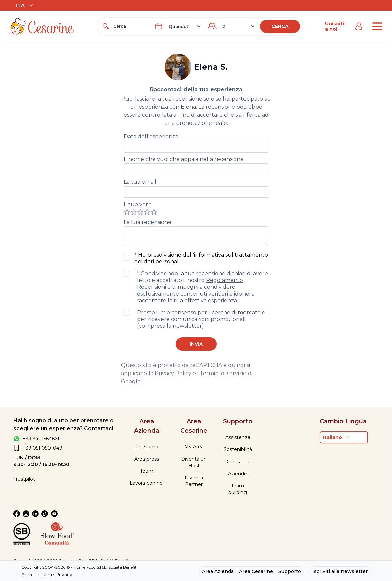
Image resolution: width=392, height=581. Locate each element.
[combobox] (130, 26)
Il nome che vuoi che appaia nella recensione (184, 159)
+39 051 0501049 (42, 448)
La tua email (140, 182)
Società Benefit (123, 567)
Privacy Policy (173, 373)
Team (147, 471)
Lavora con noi (147, 483)
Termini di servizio (223, 373)
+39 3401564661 (41, 439)
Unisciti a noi (335, 26)
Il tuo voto (138, 205)
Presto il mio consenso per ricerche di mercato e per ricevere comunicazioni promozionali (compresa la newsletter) (201, 319)
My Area (194, 447)
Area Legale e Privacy (47, 575)
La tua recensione (148, 222)
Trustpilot (24, 479)
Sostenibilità (238, 449)
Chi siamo (147, 447)
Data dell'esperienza (151, 136)
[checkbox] (126, 258)
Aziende (238, 474)
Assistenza (238, 437)
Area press (147, 459)
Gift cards (238, 462)
